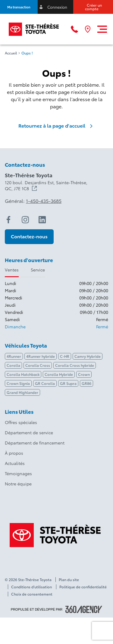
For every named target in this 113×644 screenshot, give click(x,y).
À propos (14, 453)
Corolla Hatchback (23, 374)
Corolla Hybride (59, 374)
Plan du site (69, 580)
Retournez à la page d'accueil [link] (57, 125)
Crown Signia (18, 383)
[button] (19, 7)
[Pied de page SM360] (84, 609)
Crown (84, 374)
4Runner (14, 356)
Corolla (13, 365)
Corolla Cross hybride (75, 365)
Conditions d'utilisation (31, 587)
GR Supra (68, 383)
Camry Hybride (88, 356)
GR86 (86, 383)
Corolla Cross (38, 365)
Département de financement (35, 443)
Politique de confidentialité (83, 587)
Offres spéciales (21, 422)
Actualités (15, 463)
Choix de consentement (32, 594)
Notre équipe (18, 484)
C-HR (65, 356)
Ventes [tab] (12, 270)
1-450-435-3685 (44, 201)
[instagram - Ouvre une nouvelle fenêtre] (25, 220)
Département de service (29, 432)
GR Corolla (45, 383)
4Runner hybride (41, 356)
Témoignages (18, 473)
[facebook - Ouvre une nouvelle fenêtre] (8, 220)
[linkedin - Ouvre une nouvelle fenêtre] (42, 220)
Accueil (11, 53)
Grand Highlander (22, 392)
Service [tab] (38, 270)
